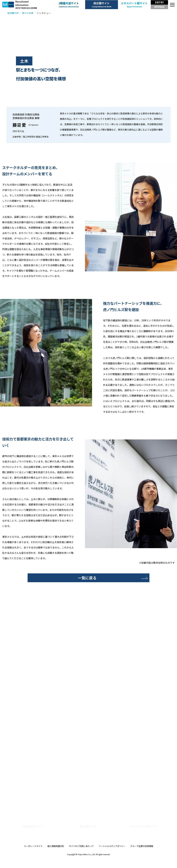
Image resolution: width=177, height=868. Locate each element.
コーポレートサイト (33, 855)
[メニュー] (173, 5)
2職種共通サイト (69, 5)
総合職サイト (102, 5)
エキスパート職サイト (134, 5)
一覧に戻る (87, 578)
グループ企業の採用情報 (142, 855)
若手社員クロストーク (77, 767)
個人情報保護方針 (56, 855)
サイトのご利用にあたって (81, 855)
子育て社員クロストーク (154, 767)
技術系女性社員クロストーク (114, 767)
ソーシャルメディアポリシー (112, 855)
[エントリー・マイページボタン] (159, 5)
